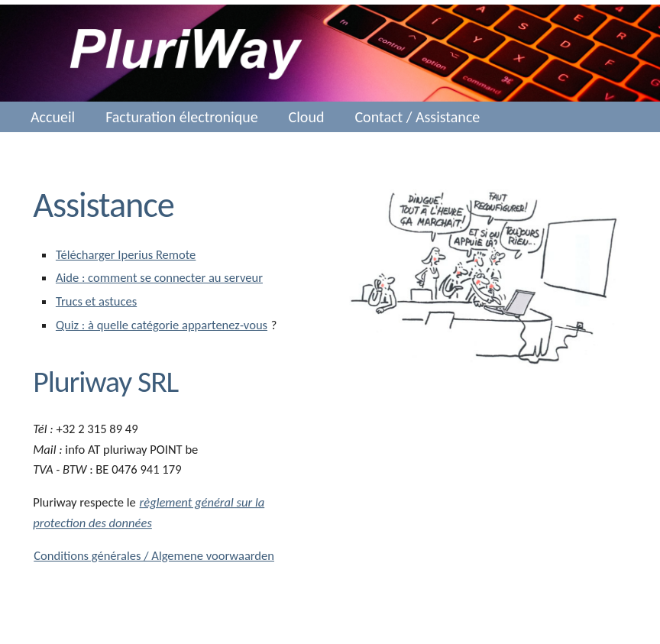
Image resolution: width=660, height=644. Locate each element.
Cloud (307, 117)
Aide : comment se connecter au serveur (159, 277)
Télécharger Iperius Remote (126, 254)
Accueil (53, 117)
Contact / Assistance (417, 117)
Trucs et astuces (96, 301)
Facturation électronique (181, 117)
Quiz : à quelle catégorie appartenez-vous (162, 325)
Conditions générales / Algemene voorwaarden (154, 555)
